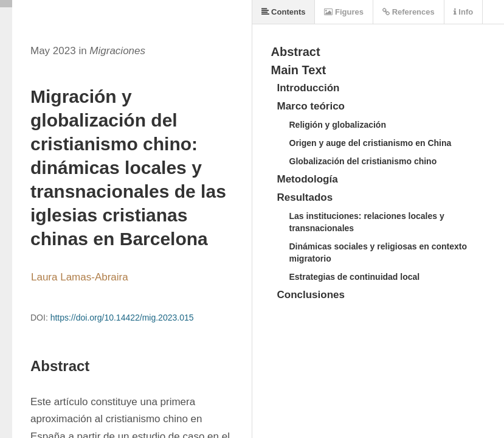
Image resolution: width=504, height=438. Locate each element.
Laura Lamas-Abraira (80, 277)
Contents (284, 12)
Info (463, 12)
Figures (344, 12)
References (409, 12)
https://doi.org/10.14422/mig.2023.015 (122, 318)
